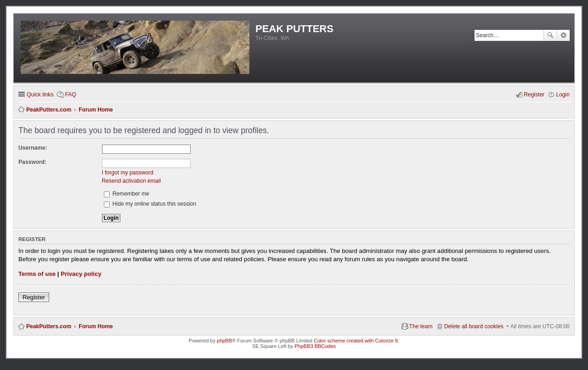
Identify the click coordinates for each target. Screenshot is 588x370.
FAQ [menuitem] (70, 95)
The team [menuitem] (421, 326)
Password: (32, 162)
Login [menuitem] (563, 95)
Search (550, 35)
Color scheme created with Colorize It (356, 341)
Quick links (40, 95)
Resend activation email (131, 181)
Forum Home (96, 326)
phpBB (224, 341)
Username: (33, 148)
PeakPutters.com (49, 326)
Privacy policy (81, 274)
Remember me (127, 194)
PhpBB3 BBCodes (315, 346)
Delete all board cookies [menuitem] (474, 326)
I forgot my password (128, 173)
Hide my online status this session (150, 204)
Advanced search (563, 35)
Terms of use (37, 274)
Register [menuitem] (534, 95)
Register (34, 297)
